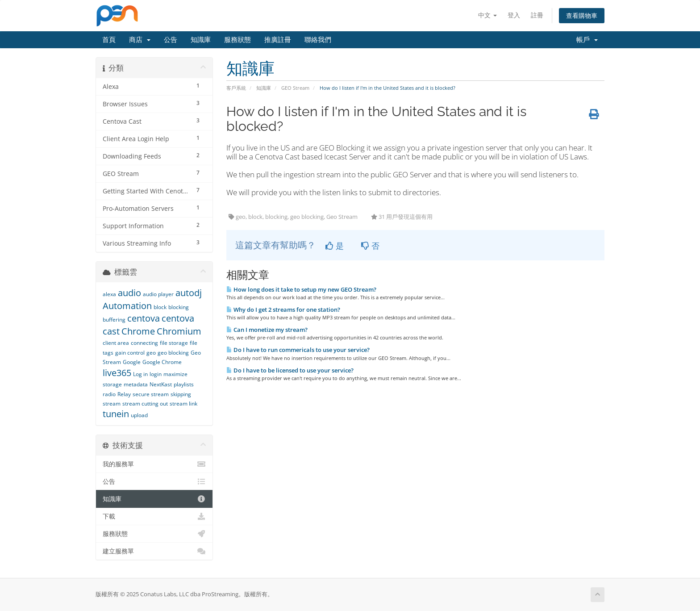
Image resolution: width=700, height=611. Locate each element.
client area (116, 343)
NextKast (161, 384)
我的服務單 (154, 464)
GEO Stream (295, 88)
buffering (114, 320)
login (156, 374)
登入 (514, 15)
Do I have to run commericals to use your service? (298, 350)
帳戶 (587, 40)
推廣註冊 (278, 40)
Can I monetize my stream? (267, 330)
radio (109, 394)
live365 (117, 373)
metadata (136, 384)
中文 (487, 15)
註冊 (537, 15)
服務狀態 (237, 40)
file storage (174, 343)
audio (129, 293)
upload (139, 415)
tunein (116, 414)
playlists (184, 384)
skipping (181, 394)
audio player (158, 294)
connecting (144, 343)
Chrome (138, 331)
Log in (140, 374)
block (160, 307)
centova (144, 318)
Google (132, 362)
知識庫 (201, 40)
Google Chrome (162, 362)
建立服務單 (154, 551)
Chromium (179, 331)
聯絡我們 (318, 40)
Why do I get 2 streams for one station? (283, 310)
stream (112, 404)
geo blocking (173, 353)
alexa (109, 294)
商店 (140, 40)
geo (151, 353)
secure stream (151, 394)
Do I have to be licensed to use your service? (290, 370)
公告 (171, 40)
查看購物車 (582, 15)
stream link (183, 404)
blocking (179, 307)
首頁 (109, 40)
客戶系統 (236, 88)
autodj (189, 293)
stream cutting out (145, 404)
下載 (154, 516)
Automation (127, 306)
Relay (124, 394)
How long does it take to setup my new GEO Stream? (301, 289)
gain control (130, 353)
